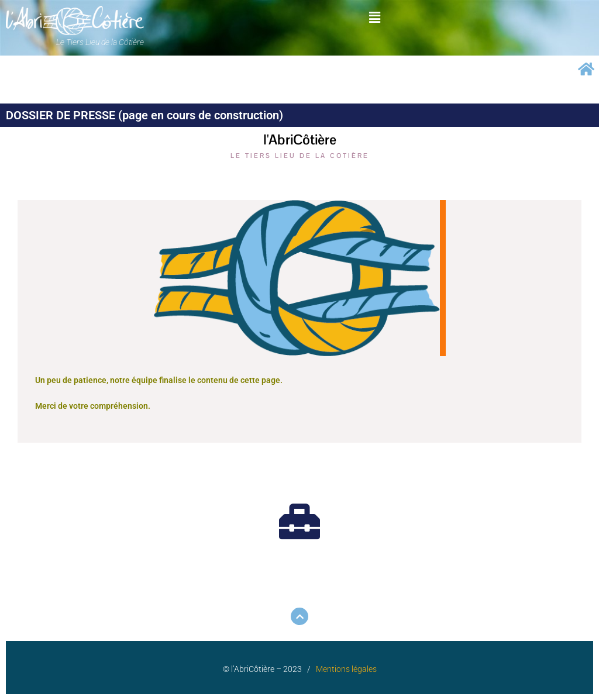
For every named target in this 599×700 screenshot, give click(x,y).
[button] (374, 17)
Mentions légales (346, 669)
